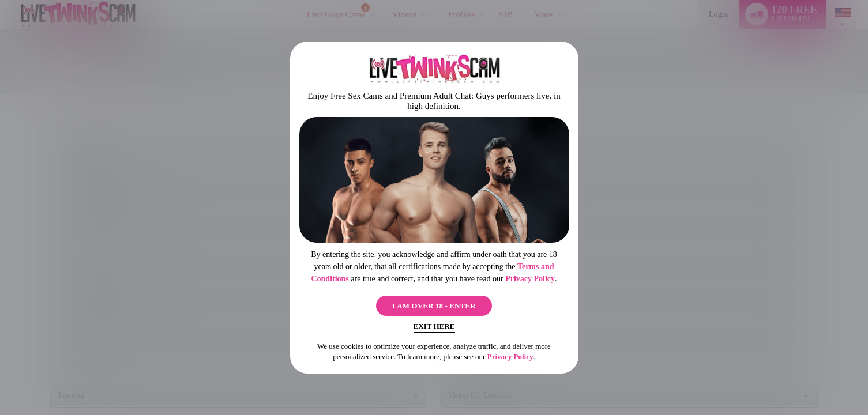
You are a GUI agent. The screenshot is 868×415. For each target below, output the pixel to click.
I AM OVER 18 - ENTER (434, 303)
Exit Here (434, 329)
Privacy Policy (530, 275)
